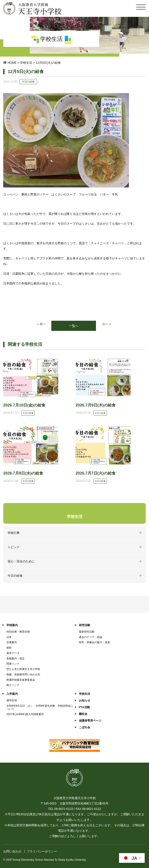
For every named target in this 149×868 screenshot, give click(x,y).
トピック (14, 547)
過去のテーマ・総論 (91, 637)
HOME (12, 63)
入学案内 (12, 694)
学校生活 (26, 63)
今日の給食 (15, 576)
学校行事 (14, 533)
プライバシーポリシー (42, 851)
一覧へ (74, 326)
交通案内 (12, 642)
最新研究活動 (87, 632)
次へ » (107, 324)
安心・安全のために (21, 561)
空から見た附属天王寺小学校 (23, 669)
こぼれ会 (85, 727)
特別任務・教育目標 (18, 632)
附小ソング (13, 685)
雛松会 (83, 714)
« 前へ (41, 324)
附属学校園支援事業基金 (21, 680)
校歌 (9, 648)
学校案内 (12, 625)
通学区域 (12, 700)
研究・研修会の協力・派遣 (94, 642)
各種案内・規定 (16, 659)
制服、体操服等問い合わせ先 (23, 674)
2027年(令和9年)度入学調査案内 (25, 714)
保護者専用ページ (90, 721)
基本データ (13, 653)
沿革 (9, 637)
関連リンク (13, 664)
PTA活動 (84, 707)
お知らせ (85, 701)
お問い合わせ (12, 851)
